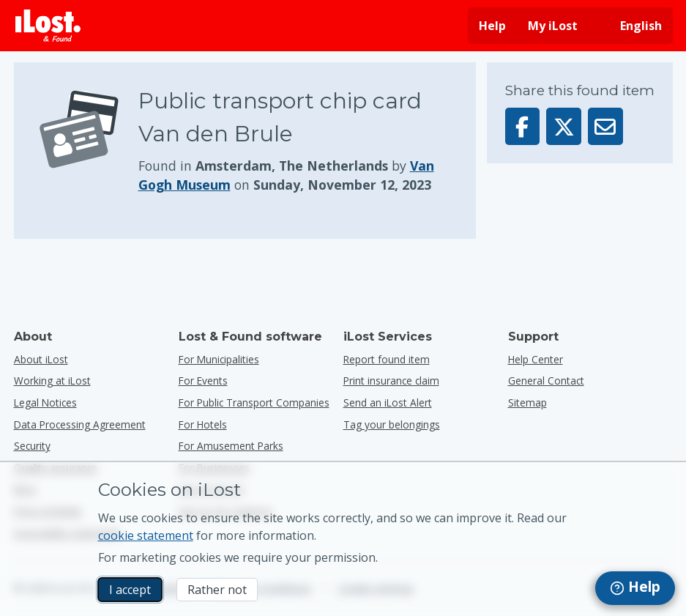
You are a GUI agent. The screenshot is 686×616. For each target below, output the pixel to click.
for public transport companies (254, 402)
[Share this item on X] (564, 126)
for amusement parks (231, 446)
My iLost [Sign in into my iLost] (553, 26)
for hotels (203, 424)
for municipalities (219, 359)
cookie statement (146, 535)
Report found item (387, 359)
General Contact (546, 381)
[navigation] (635, 588)
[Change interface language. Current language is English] (631, 26)
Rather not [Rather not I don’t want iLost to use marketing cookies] (217, 590)
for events (203, 381)
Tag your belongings (392, 424)
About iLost (41, 359)
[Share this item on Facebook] (523, 126)
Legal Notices (45, 402)
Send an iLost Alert (388, 402)
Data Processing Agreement (80, 424)
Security (32, 446)
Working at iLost (52, 381)
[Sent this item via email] (605, 126)
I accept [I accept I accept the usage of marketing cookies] (130, 590)
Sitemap (527, 402)
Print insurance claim (391, 381)
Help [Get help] (492, 26)
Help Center (536, 359)
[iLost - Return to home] (48, 26)
